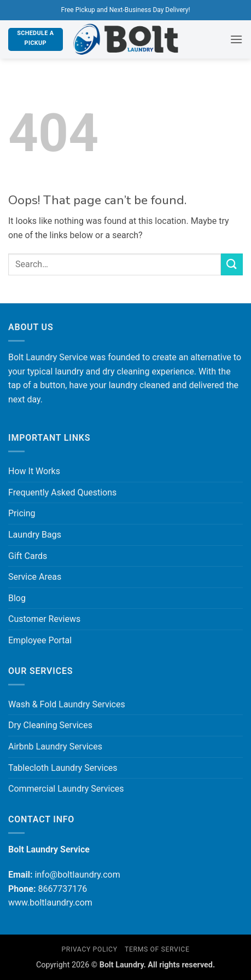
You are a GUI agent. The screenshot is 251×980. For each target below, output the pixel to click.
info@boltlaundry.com (77, 875)
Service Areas (35, 577)
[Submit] (232, 264)
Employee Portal (40, 640)
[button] (236, 39)
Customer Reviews (44, 619)
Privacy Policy (89, 949)
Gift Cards (28, 556)
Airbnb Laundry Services (55, 746)
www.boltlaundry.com (50, 903)
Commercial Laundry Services (66, 789)
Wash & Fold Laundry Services (67, 704)
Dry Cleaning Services (50, 725)
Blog (17, 598)
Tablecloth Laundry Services (63, 768)
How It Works (34, 471)
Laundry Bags (35, 535)
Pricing (22, 513)
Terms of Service (157, 949)
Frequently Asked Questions (62, 492)
